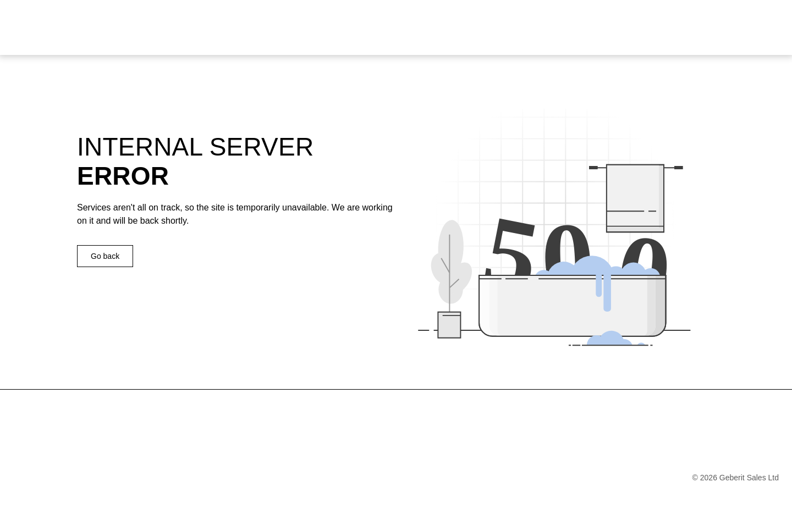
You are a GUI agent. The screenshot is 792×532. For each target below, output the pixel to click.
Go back (105, 256)
